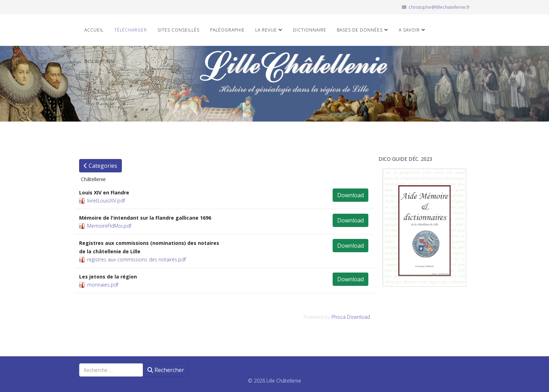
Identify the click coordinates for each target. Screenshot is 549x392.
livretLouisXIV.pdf (106, 201)
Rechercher (166, 370)
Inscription (99, 61)
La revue (266, 30)
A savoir (409, 30)
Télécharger (131, 30)
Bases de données (360, 30)
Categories (100, 166)
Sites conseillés (179, 30)
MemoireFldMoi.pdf (109, 226)
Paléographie (227, 30)
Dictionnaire (310, 30)
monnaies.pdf (103, 285)
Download (350, 195)
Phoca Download (351, 317)
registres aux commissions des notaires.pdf (137, 259)
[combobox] (111, 370)
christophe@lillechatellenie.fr (439, 7)
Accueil (94, 30)
